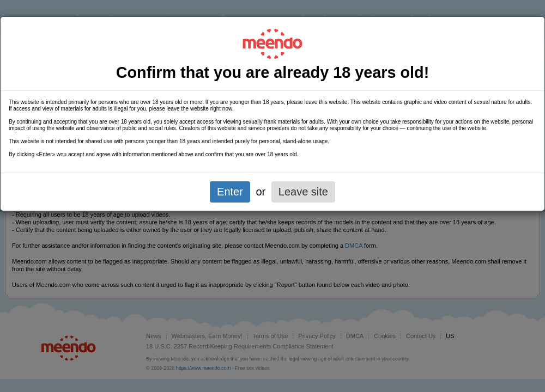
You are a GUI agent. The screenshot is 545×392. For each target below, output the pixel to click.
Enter (230, 192)
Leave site (303, 192)
